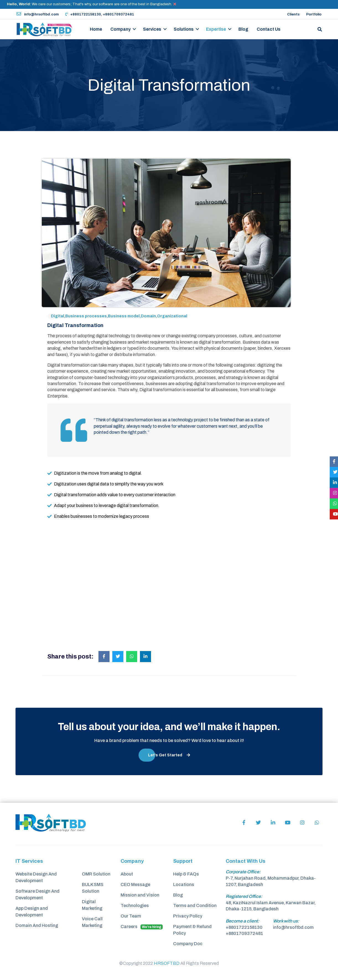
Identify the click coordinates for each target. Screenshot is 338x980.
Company (120, 29)
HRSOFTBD (167, 963)
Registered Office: (244, 896)
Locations (184, 884)
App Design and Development (32, 912)
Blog (243, 29)
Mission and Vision (140, 895)
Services (152, 29)
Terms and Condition (195, 905)
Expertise (216, 29)
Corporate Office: (243, 872)
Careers (142, 927)
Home (96, 29)
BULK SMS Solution (93, 888)
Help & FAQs (186, 874)
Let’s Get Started (169, 755)
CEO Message (135, 884)
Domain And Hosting (37, 925)
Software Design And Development (37, 894)
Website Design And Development (36, 877)
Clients (293, 14)
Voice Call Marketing (92, 922)
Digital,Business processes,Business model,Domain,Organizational (119, 316)
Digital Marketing (92, 905)
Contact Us (269, 29)
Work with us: (286, 921)
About (127, 874)
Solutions (184, 29)
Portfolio (314, 14)
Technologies (135, 905)
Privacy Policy (188, 916)
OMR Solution (96, 874)
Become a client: (242, 921)
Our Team (131, 916)
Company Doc (188, 944)
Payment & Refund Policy (192, 930)
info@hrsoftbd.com (38, 14)
